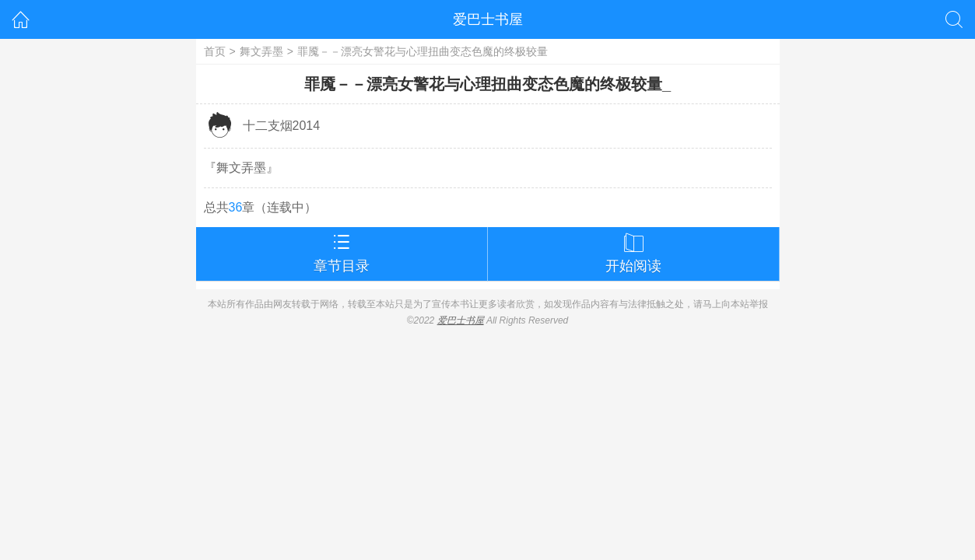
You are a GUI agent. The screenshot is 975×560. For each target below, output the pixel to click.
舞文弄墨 (261, 51)
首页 (215, 51)
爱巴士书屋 (488, 19)
